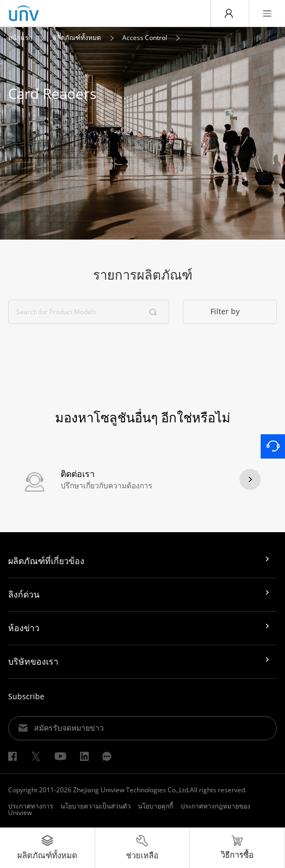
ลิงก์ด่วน (24, 594)
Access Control (145, 38)
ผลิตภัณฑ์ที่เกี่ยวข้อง (46, 561)
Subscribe (26, 696)
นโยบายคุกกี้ (155, 806)
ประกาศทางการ (31, 806)
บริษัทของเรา (33, 661)
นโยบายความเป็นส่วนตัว (96, 806)
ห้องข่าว (24, 628)
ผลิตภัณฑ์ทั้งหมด (77, 38)
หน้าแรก (20, 38)
